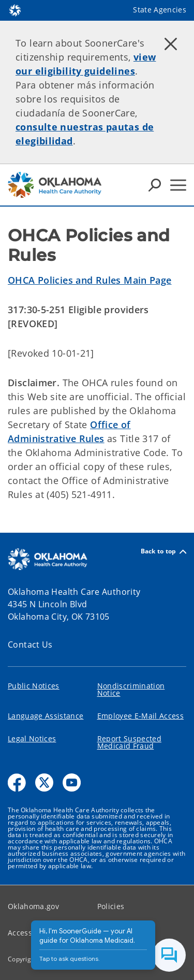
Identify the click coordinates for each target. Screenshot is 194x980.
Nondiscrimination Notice (131, 689)
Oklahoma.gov (33, 906)
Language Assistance (46, 716)
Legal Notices (32, 738)
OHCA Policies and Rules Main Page (90, 280)
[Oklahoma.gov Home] (15, 10)
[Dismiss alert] (171, 44)
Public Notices (34, 686)
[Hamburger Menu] (178, 185)
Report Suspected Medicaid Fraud (129, 742)
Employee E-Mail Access (140, 716)
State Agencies (160, 10)
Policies (111, 906)
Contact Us (30, 645)
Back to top (163, 552)
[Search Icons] (155, 185)
